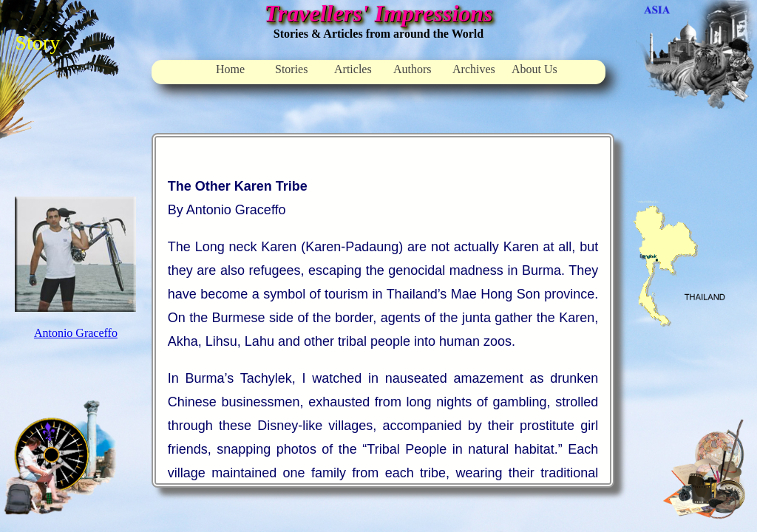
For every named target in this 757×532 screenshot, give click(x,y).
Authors (413, 69)
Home (230, 69)
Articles (353, 69)
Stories (291, 69)
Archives (474, 69)
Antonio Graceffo (76, 333)
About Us (534, 69)
